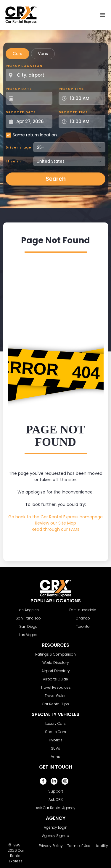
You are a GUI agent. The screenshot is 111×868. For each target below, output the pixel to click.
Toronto (83, 626)
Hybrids (56, 740)
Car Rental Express (16, 856)
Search (56, 179)
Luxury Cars (55, 723)
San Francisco (28, 618)
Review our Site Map (55, 523)
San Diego (28, 626)
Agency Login (56, 827)
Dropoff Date (21, 112)
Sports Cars (55, 732)
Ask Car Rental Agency (56, 808)
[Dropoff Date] (32, 121)
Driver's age (18, 147)
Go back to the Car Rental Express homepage (55, 517)
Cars (17, 54)
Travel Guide (56, 696)
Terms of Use (79, 846)
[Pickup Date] (32, 98)
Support (56, 791)
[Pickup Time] (86, 98)
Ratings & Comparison (55, 654)
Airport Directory (56, 671)
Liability (101, 846)
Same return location (35, 135)
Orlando (83, 618)
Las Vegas (28, 635)
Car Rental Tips (55, 704)
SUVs (55, 748)
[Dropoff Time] (86, 121)
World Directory (56, 663)
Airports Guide (55, 679)
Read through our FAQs (55, 529)
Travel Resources (56, 687)
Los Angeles (28, 610)
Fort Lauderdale (83, 610)
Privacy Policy (51, 846)
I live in (13, 161)
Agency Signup (56, 836)
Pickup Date (19, 89)
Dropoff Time (73, 112)
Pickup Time (71, 89)
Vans (43, 54)
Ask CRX (56, 800)
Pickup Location (24, 66)
